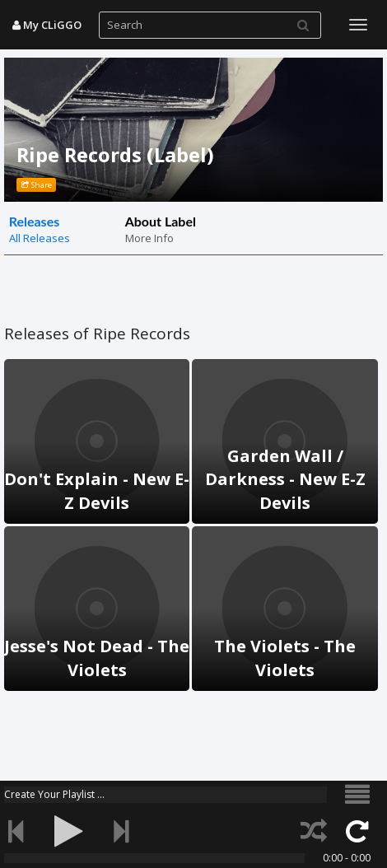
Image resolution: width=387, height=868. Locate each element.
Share (37, 185)
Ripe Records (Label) (115, 154)
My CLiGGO (47, 25)
